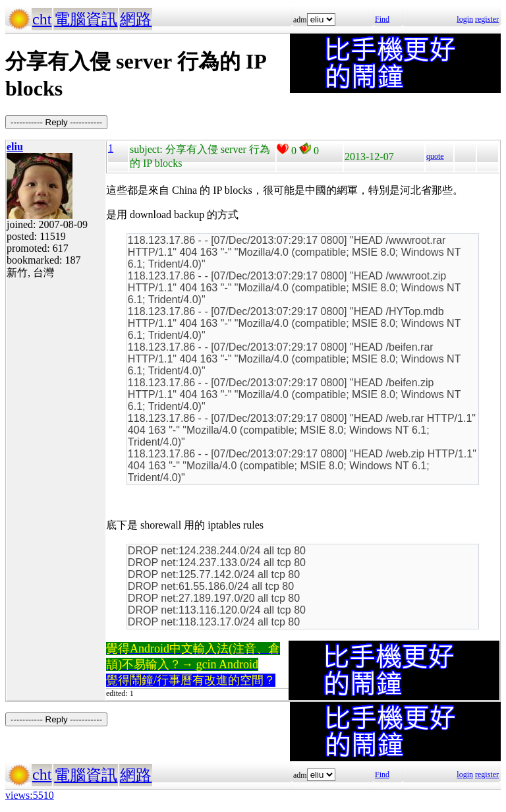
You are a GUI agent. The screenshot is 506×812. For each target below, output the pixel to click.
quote (435, 156)
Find (382, 19)
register (487, 19)
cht (42, 19)
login (465, 19)
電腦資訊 (86, 19)
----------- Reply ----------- (56, 122)
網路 (136, 19)
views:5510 (30, 795)
